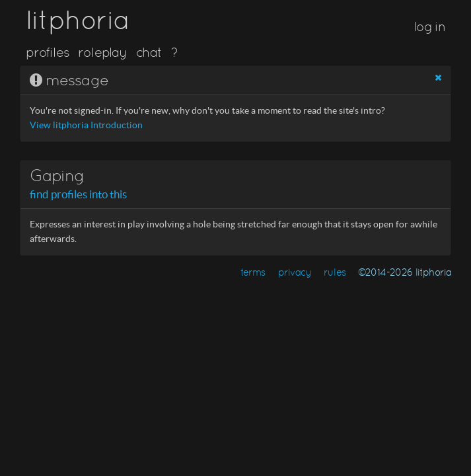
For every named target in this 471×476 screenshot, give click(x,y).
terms (253, 272)
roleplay (102, 52)
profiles (48, 52)
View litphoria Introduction (86, 125)
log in (429, 26)
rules (335, 272)
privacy (295, 272)
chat (149, 52)
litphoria (78, 20)
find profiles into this (78, 194)
